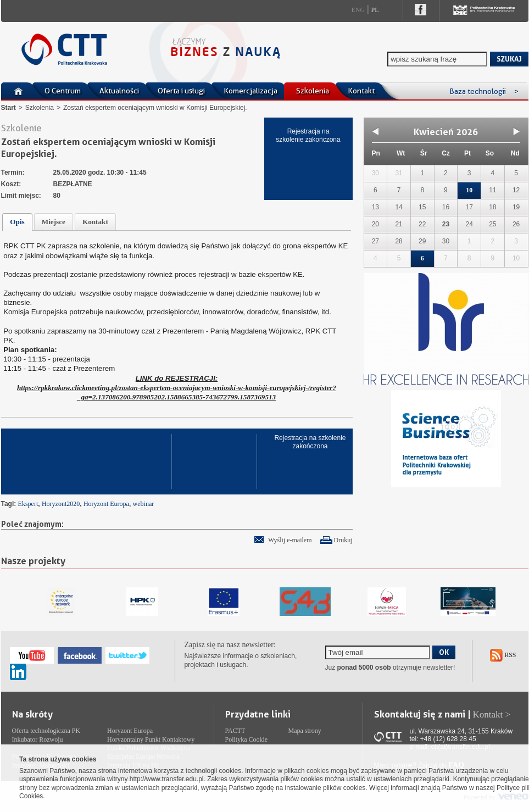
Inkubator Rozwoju (38, 739)
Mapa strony (305, 731)
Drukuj (343, 540)
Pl (375, 10)
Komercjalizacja (250, 91)
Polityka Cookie (247, 739)
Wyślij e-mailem (290, 540)
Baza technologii (484, 91)
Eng (358, 10)
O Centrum (63, 91)
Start (9, 108)
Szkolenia (313, 91)
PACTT (235, 731)
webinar (144, 504)
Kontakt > (492, 714)
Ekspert (28, 504)
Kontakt (361, 91)
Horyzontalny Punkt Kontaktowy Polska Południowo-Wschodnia (151, 744)
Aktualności (119, 91)
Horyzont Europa (106, 504)
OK (444, 652)
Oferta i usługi (181, 91)
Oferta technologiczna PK (46, 731)
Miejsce (54, 222)
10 (469, 190)
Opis (17, 222)
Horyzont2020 (61, 504)
